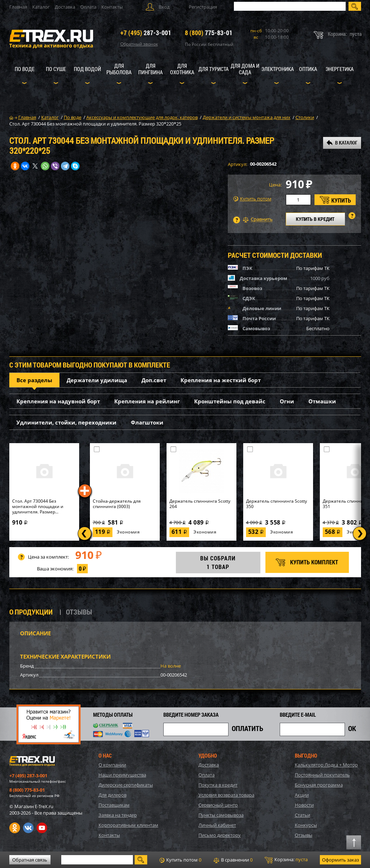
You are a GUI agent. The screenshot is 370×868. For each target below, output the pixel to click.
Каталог (41, 7)
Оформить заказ (340, 860)
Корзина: (286, 860)
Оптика (308, 69)
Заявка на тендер (118, 815)
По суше (56, 69)
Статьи (302, 815)
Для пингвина (150, 69)
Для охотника (182, 69)
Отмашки (322, 401)
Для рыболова (119, 69)
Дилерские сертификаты (126, 785)
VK (28, 828)
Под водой (87, 69)
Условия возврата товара (226, 795)
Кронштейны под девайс (230, 401)
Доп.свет (154, 380)
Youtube (42, 828)
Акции (302, 795)
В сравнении (233, 860)
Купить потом (252, 199)
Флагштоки (147, 422)
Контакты (112, 7)
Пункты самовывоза (221, 815)
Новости (304, 805)
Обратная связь (30, 860)
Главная (18, 7)
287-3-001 (146, 33)
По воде (25, 69)
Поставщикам (114, 805)
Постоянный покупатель (322, 775)
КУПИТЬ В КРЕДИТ (315, 219)
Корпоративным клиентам (128, 825)
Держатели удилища (97, 380)
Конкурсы (306, 825)
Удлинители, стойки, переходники (66, 422)
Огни (287, 401)
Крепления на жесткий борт (221, 380)
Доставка (65, 7)
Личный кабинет (217, 825)
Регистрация (203, 7)
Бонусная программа (319, 785)
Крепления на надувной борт (58, 401)
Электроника (278, 69)
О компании (112, 765)
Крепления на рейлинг (147, 401)
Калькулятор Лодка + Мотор (326, 765)
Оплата (88, 7)
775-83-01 (209, 33)
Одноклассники (15, 828)
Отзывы (304, 835)
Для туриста (213, 69)
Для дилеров (112, 795)
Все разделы (34, 380)
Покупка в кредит (218, 785)
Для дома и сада (245, 69)
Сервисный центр (218, 805)
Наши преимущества (122, 775)
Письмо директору (220, 835)
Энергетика (340, 69)
